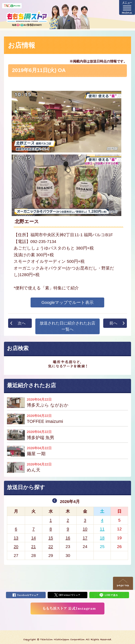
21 (33, 547)
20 (16, 547)
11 (102, 529)
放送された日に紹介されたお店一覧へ (67, 326)
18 (102, 538)
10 (85, 529)
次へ (22, 323)
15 (51, 538)
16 (68, 538)
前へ (113, 323)
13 (16, 538)
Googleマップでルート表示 (68, 302)
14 (33, 538)
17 (85, 538)
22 (51, 547)
